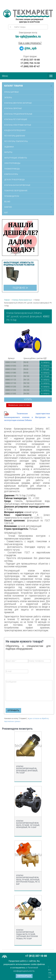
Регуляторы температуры (16, 141)
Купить (28, 399)
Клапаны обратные (13, 108)
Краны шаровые (12, 92)
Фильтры (8, 152)
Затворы (8, 98)
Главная (7, 300)
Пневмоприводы (12, 169)
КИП (6, 213)
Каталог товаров (14, 86)
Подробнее (20, 288)
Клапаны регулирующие (16, 119)
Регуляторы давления (15, 136)
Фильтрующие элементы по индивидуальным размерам (19, 264)
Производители (12, 196)
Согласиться (24, 976)
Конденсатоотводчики (15, 130)
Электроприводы (12, 163)
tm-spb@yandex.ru (28, 36)
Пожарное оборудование (16, 191)
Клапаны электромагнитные (18, 125)
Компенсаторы (11, 174)
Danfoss (8, 207)
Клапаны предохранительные (18, 114)
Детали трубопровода (14, 180)
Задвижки (9, 147)
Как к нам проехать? (30, 43)
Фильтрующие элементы (16, 158)
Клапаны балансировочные (17, 185)
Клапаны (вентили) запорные (18, 103)
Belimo (7, 202)
